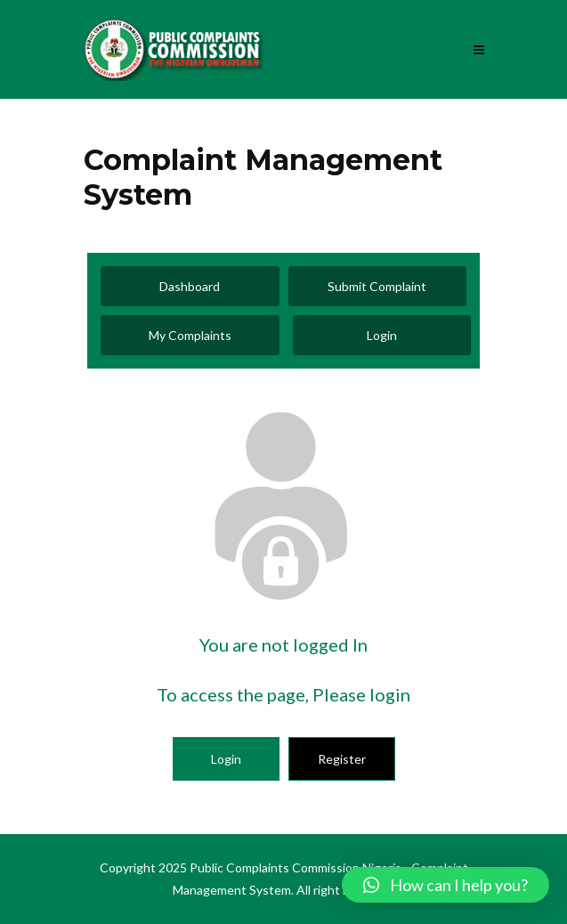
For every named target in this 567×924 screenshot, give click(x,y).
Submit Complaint (377, 286)
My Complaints (190, 335)
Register (342, 759)
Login (382, 335)
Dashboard (190, 286)
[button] (445, 885)
